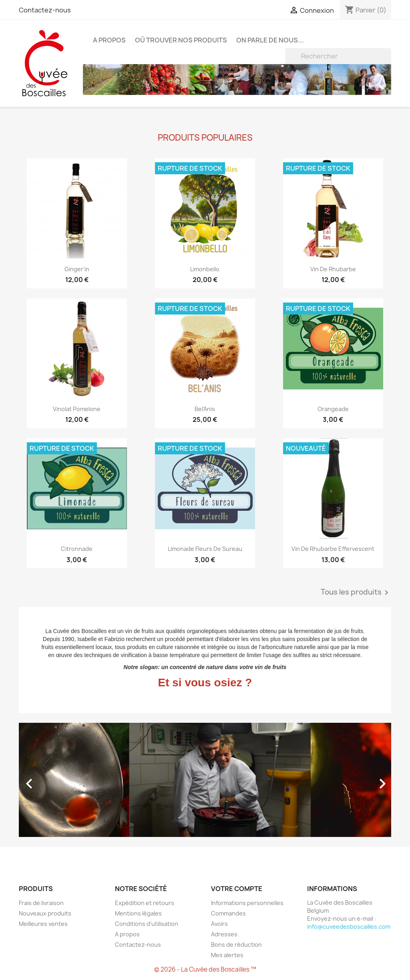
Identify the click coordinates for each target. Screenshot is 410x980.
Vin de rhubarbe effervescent (333, 549)
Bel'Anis (205, 409)
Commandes (228, 913)
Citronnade (77, 549)
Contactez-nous (45, 10)
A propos (109, 40)
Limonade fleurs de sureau (205, 549)
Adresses (224, 934)
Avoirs (219, 924)
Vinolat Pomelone (77, 409)
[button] (47, 780)
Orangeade (333, 409)
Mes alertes (227, 955)
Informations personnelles (247, 903)
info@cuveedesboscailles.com (349, 927)
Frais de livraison (41, 903)
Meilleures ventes (43, 924)
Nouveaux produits (45, 913)
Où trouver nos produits (181, 40)
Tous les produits (356, 593)
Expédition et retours (145, 903)
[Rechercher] (338, 56)
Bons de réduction (236, 945)
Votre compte (237, 889)
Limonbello (205, 269)
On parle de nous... (270, 40)
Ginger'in (77, 269)
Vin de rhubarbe (333, 269)
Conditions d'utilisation (147, 924)
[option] (205, 780)
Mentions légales (138, 913)
